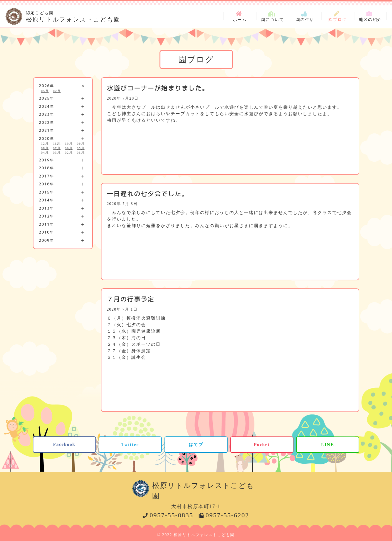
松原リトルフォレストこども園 (73, 16)
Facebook (64, 444)
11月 (57, 143)
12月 (45, 143)
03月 (57, 152)
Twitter (130, 444)
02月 (57, 91)
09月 (81, 143)
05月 (45, 91)
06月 (69, 148)
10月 (69, 143)
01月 (81, 152)
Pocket (262, 444)
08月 (45, 148)
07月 (57, 148)
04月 (45, 152)
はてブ (196, 444)
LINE (328, 444)
